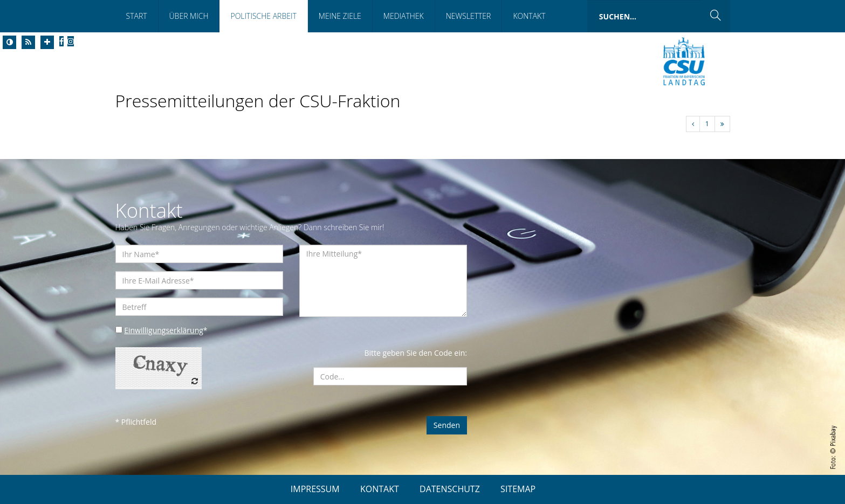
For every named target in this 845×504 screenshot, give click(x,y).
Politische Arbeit (263, 16)
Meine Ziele (340, 16)
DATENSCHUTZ (450, 489)
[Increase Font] (47, 42)
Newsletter (469, 16)
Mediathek (404, 16)
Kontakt (529, 16)
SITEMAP (518, 489)
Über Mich (189, 16)
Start (137, 16)
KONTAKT (380, 489)
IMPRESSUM (315, 489)
